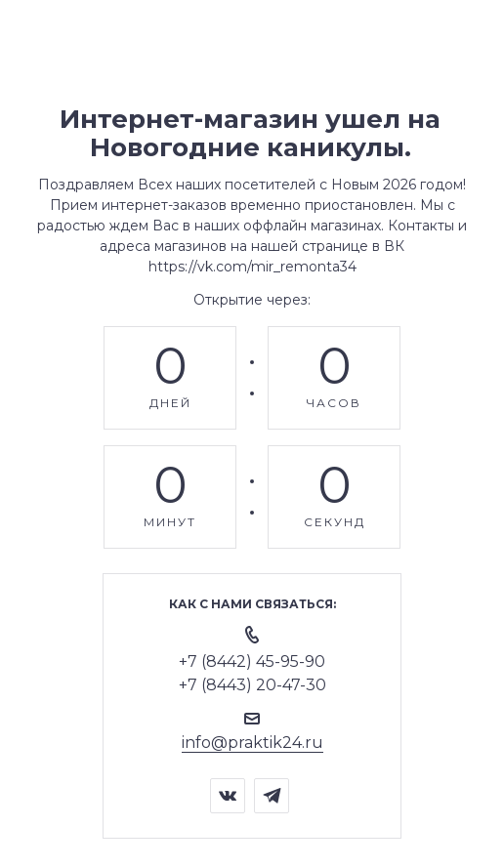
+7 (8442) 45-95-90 (252, 661)
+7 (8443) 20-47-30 (252, 685)
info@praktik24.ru (252, 743)
